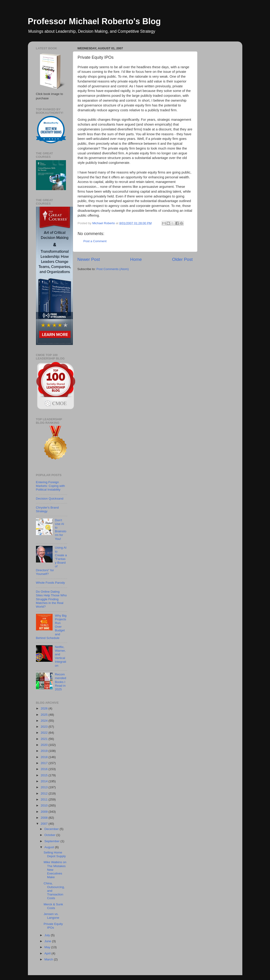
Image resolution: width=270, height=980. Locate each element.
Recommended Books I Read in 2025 (61, 682)
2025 (45, 715)
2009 (45, 812)
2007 (45, 824)
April (48, 953)
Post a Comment (95, 241)
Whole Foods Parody (50, 583)
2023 (45, 727)
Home (136, 259)
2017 (45, 763)
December (52, 829)
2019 (45, 751)
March (49, 959)
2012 (45, 793)
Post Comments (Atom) (113, 269)
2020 (45, 745)
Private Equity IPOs (53, 926)
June (48, 941)
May (48, 947)
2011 (45, 799)
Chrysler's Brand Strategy (47, 509)
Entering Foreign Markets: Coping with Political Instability (50, 486)
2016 (45, 769)
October (50, 835)
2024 (45, 721)
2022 (45, 733)
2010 (45, 805)
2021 (45, 739)
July (48, 935)
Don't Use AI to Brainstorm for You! (61, 530)
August (50, 847)
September (53, 841)
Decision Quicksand (50, 499)
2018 (45, 757)
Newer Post (89, 259)
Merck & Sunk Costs (53, 906)
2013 (45, 787)
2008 (45, 818)
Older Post (182, 259)
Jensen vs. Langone (51, 916)
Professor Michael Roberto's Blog (94, 21)
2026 (45, 708)
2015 (45, 775)
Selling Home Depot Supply (55, 854)
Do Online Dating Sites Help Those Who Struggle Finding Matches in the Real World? (51, 599)
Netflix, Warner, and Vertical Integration (61, 656)
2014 (45, 781)
